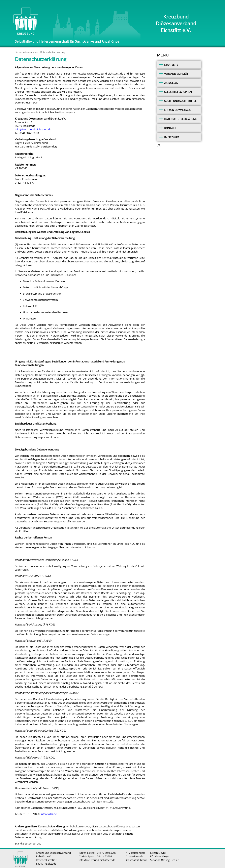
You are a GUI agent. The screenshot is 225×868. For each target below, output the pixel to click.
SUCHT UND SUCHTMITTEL (180, 101)
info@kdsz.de (49, 814)
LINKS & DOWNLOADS (178, 110)
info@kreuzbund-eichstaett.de (33, 129)
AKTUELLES (171, 83)
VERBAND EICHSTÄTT (177, 74)
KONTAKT (170, 128)
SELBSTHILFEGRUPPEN (178, 92)
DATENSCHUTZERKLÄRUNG (181, 119)
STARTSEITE (171, 65)
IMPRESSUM (172, 137)
